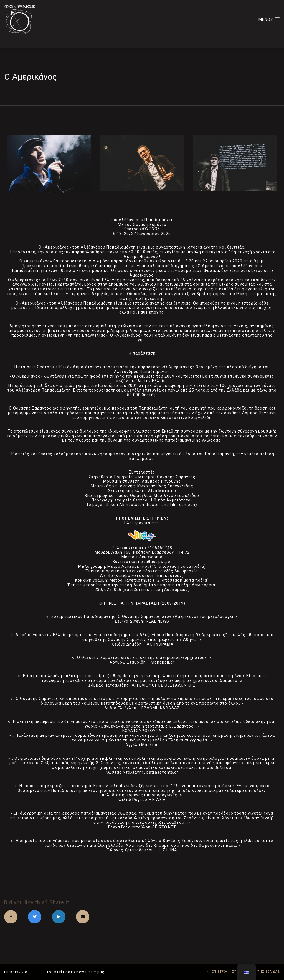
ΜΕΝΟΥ (269, 19)
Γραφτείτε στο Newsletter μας (76, 972)
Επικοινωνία (16, 972)
